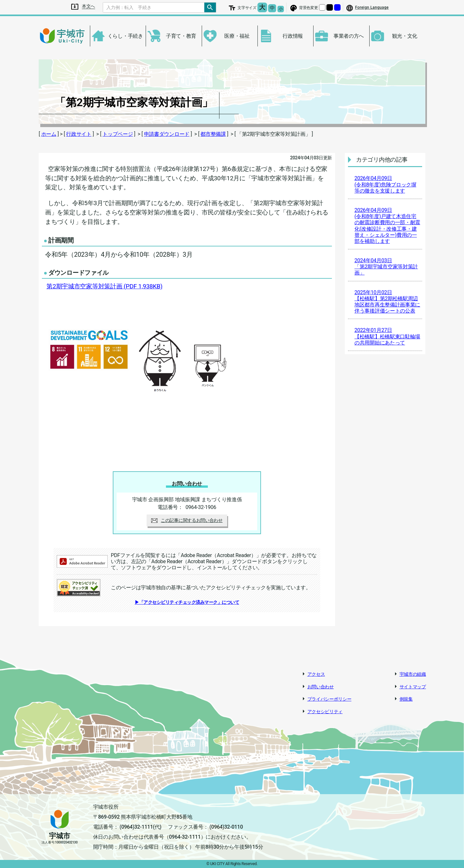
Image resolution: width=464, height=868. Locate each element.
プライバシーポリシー (329, 699)
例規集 (406, 699)
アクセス (316, 674)
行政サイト (79, 134)
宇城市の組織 (413, 674)
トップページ (118, 134)
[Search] (154, 7)
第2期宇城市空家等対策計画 (104, 286)
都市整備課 (213, 134)
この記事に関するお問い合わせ (187, 520)
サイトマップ (413, 687)
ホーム (49, 134)
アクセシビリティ (325, 712)
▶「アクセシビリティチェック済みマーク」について (187, 602)
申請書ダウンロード (167, 134)
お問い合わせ (321, 687)
